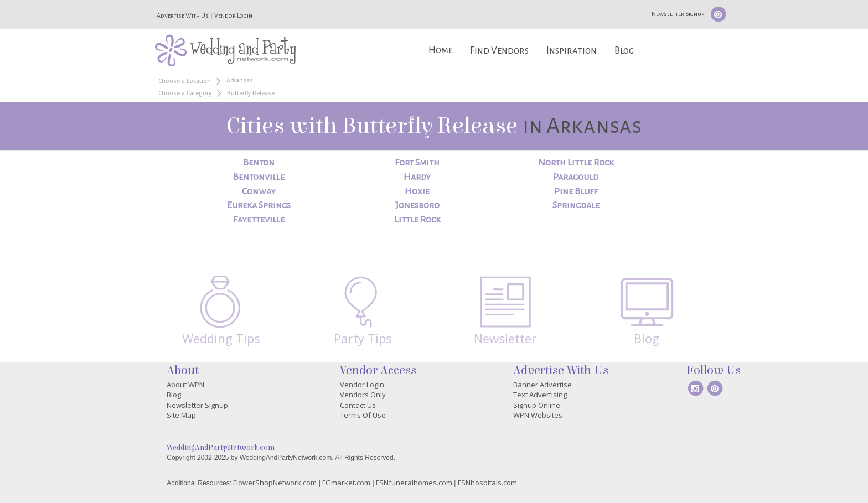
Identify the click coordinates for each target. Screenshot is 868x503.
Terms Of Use (363, 415)
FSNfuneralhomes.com (414, 483)
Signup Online (537, 405)
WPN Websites (538, 415)
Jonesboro (417, 205)
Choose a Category (185, 93)
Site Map (181, 415)
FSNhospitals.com (487, 483)
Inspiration (572, 51)
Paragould (576, 177)
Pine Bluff (576, 191)
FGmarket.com (346, 483)
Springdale (576, 205)
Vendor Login (233, 15)
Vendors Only (363, 395)
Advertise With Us (183, 15)
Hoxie (417, 191)
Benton (259, 163)
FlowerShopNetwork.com (275, 483)
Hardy (417, 177)
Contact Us (358, 405)
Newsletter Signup (678, 14)
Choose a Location (185, 81)
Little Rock (417, 220)
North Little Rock (576, 163)
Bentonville (259, 177)
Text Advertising (540, 395)
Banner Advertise (542, 385)
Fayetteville (259, 220)
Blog (624, 51)
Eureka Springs (259, 205)
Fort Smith (417, 163)
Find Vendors (499, 51)
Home (441, 50)
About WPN (185, 385)
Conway (259, 191)
